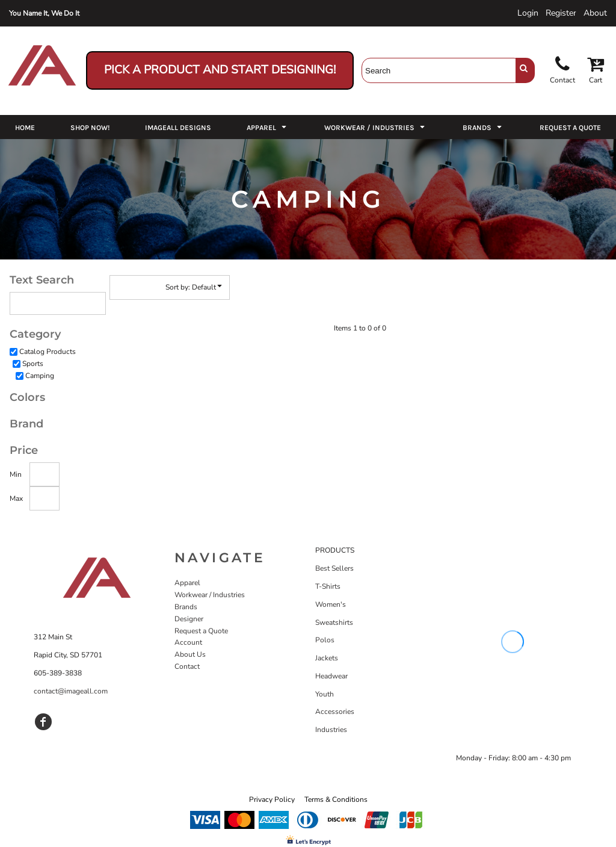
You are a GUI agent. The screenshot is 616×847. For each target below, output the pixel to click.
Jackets (327, 658)
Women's (331, 604)
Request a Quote (201, 631)
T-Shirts (328, 586)
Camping (40, 376)
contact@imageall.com (71, 691)
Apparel (187, 583)
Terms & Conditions (336, 799)
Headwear (331, 676)
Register (561, 13)
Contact (187, 666)
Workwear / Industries (210, 595)
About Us (190, 654)
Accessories (335, 712)
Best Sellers (334, 568)
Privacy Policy (272, 799)
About (595, 13)
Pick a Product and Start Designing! (220, 70)
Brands (186, 607)
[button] (268, 127)
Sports (33, 364)
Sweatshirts (334, 622)
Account (188, 642)
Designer (189, 619)
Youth (325, 694)
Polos (325, 640)
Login (528, 13)
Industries (331, 730)
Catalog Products (48, 352)
